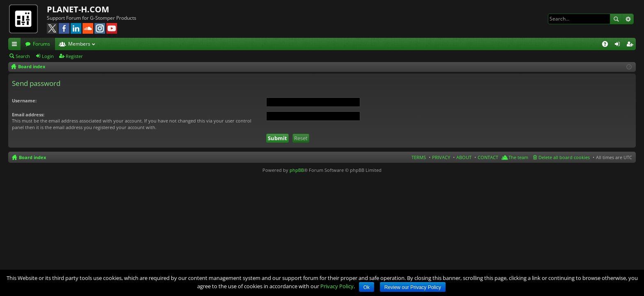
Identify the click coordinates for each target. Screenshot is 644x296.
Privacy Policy (337, 286)
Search (616, 19)
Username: (24, 101)
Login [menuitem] (619, 45)
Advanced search (628, 19)
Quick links (16, 45)
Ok (367, 287)
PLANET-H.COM (78, 9)
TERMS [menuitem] (419, 157)
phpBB (297, 170)
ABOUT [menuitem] (464, 157)
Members (79, 44)
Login (48, 56)
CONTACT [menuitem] (488, 157)
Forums (41, 44)
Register (74, 56)
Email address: (28, 114)
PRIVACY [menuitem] (441, 157)
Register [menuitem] (631, 45)
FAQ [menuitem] (608, 45)
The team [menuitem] (518, 157)
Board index (32, 157)
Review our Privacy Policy (413, 287)
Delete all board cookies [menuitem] (564, 157)
